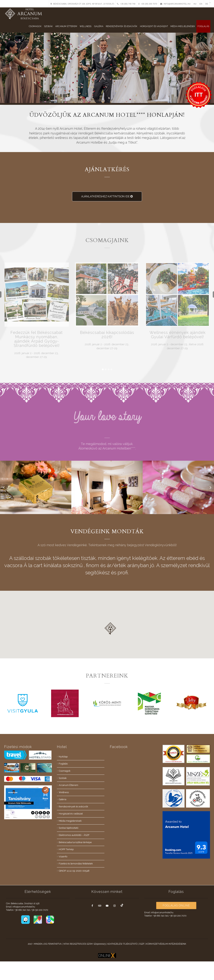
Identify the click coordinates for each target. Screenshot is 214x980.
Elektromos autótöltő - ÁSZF (74, 835)
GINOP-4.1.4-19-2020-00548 (74, 871)
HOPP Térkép (66, 849)
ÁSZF (142, 944)
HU (195, 4)
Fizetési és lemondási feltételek (76, 864)
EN (201, 4)
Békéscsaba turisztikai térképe (75, 842)
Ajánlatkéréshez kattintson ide (107, 196)
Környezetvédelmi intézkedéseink (166, 944)
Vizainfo (63, 857)
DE (207, 4)
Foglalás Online (176, 906)
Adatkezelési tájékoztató (122, 944)
